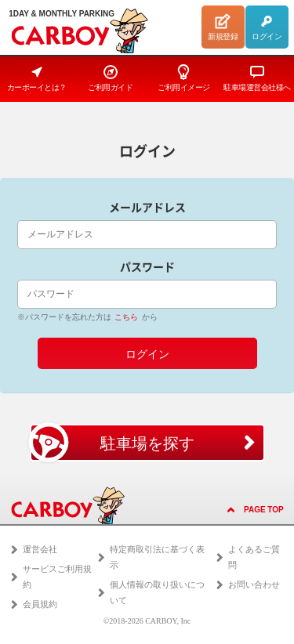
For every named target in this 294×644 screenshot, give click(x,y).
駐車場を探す (112, 443)
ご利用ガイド (110, 78)
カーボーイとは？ (37, 78)
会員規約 (40, 604)
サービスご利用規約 (57, 577)
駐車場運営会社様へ (257, 78)
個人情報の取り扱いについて (157, 592)
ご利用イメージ (184, 78)
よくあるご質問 (254, 557)
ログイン (267, 27)
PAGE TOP (264, 510)
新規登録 (223, 27)
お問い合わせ (254, 584)
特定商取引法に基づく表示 (157, 557)
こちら (126, 317)
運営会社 (40, 549)
